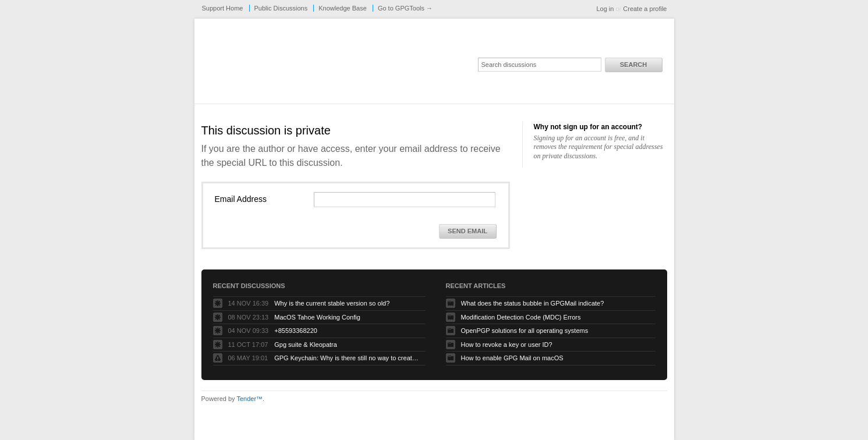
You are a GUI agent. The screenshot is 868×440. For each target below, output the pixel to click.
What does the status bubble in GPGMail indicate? (533, 303)
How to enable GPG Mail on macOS (512, 358)
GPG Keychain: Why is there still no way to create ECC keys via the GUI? (347, 358)
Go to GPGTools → (405, 8)
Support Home (223, 8)
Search (633, 65)
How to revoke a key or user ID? (507, 345)
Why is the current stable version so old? (332, 303)
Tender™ (249, 399)
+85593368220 (296, 331)
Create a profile (645, 9)
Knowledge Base (343, 8)
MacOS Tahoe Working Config (317, 317)
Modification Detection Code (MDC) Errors (521, 317)
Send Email (467, 231)
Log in (605, 9)
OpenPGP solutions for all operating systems (525, 331)
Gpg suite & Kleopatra (306, 345)
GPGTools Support (357, 65)
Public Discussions (281, 8)
